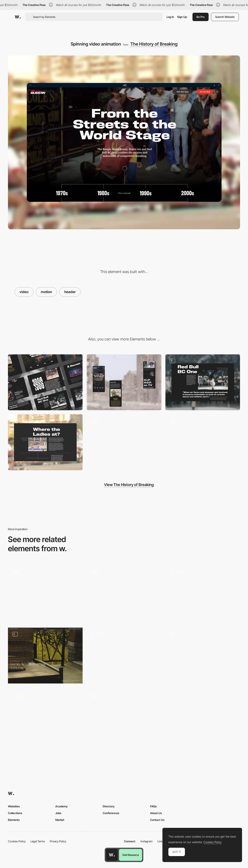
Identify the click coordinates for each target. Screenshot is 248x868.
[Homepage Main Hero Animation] (124, 715)
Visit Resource (131, 855)
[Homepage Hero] (124, 593)
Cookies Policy (17, 841)
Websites (14, 806)
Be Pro (201, 17)
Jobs (58, 813)
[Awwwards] (18, 17)
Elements (14, 820)
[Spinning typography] (203, 442)
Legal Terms (38, 841)
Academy (62, 806)
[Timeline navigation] (124, 442)
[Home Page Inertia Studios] (203, 594)
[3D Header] (124, 656)
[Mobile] (124, 382)
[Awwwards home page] (112, 855)
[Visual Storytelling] (203, 382)
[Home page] (203, 656)
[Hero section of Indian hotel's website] (45, 656)
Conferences (111, 813)
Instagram (147, 841)
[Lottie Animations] (45, 717)
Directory (109, 806)
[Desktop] (45, 382)
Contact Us (157, 820)
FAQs (153, 806)
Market (60, 820)
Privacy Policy (58, 841)
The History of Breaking (154, 44)
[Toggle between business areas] (45, 593)
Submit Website (225, 17)
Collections (15, 813)
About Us (156, 813)
